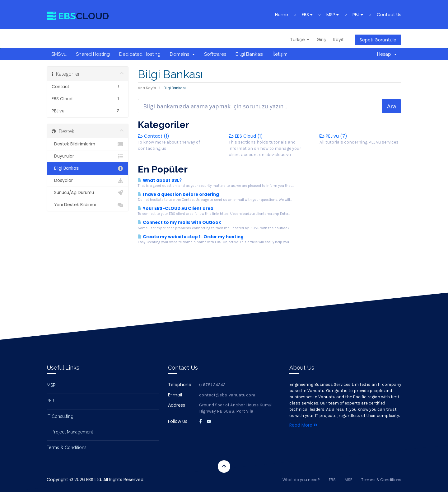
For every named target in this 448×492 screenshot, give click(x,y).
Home (282, 15)
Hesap (387, 54)
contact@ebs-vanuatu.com (227, 395)
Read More (303, 425)
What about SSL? (160, 180)
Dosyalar (88, 181)
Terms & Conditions (67, 447)
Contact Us (389, 15)
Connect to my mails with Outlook (180, 222)
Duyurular (88, 156)
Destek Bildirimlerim (88, 144)
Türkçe (300, 40)
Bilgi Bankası (249, 54)
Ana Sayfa (147, 88)
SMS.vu (59, 54)
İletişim (280, 54)
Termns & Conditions (381, 480)
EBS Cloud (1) (246, 136)
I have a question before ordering (178, 194)
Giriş (321, 40)
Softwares (215, 54)
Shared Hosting (93, 54)
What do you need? (301, 480)
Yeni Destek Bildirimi (88, 205)
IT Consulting (60, 416)
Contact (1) (154, 136)
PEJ (358, 15)
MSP (333, 15)
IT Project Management (70, 432)
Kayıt (338, 40)
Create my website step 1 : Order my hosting (191, 237)
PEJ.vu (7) (333, 136)
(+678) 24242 (212, 385)
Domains (182, 54)
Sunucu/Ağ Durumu (88, 193)
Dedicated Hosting (140, 54)
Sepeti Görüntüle (378, 40)
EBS (307, 15)
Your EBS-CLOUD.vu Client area (176, 208)
